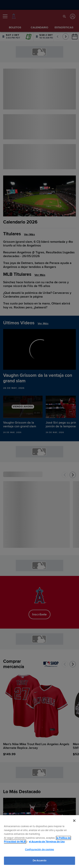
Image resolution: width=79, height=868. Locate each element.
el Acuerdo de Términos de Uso (47, 842)
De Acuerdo (39, 861)
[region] (39, 842)
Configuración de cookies (39, 850)
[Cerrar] (74, 821)
